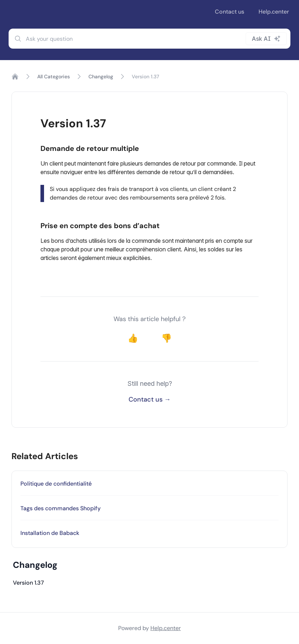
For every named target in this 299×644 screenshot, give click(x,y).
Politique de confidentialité (56, 484)
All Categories (54, 77)
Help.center (274, 12)
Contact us (230, 12)
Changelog (101, 77)
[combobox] (149, 39)
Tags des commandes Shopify (61, 508)
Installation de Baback (50, 533)
